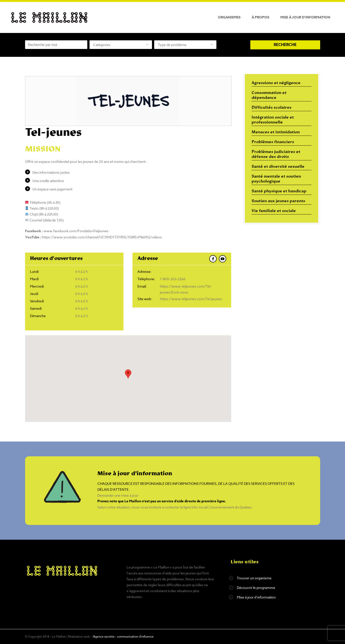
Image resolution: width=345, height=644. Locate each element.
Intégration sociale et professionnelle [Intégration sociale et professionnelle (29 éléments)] (273, 120)
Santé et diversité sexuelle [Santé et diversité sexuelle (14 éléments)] (278, 167)
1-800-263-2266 (173, 279)
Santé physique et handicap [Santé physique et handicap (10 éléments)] (279, 191)
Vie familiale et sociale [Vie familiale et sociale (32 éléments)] (274, 211)
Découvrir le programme (256, 588)
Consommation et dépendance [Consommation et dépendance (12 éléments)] (269, 95)
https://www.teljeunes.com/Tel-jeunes (191, 299)
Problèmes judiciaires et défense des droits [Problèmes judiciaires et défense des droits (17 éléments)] (276, 154)
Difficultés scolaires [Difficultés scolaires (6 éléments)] (271, 108)
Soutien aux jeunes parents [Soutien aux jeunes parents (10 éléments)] (278, 201)
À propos (260, 17)
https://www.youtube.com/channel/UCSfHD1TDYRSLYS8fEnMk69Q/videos (102, 237)
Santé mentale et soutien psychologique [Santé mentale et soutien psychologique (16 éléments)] (276, 179)
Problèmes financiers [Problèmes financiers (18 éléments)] (273, 142)
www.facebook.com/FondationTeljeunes (76, 231)
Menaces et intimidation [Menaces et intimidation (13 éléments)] (276, 132)
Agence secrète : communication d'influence (123, 636)
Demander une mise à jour (118, 495)
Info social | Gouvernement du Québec (222, 507)
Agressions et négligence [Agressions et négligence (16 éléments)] (276, 83)
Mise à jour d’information (305, 17)
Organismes (229, 17)
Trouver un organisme (254, 578)
